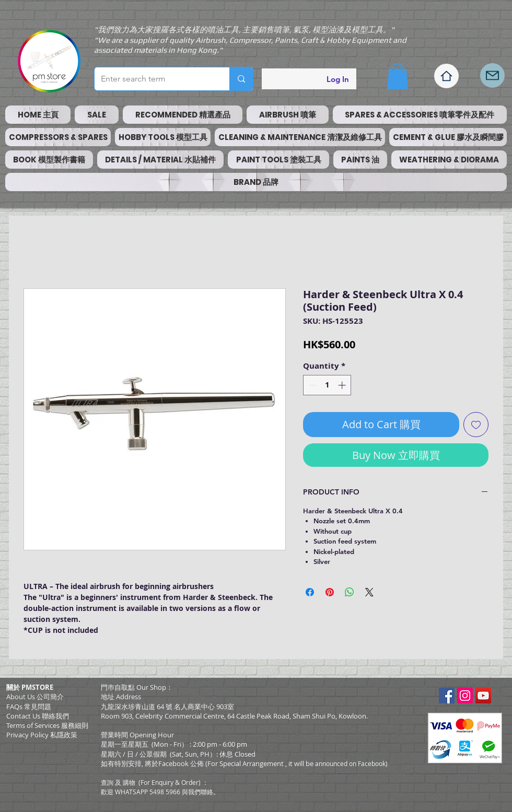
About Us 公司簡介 (35, 697)
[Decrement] (312, 385)
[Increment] (343, 385)
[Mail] (492, 75)
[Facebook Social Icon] (447, 696)
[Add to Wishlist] (476, 425)
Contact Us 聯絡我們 (38, 716)
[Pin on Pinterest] (330, 592)
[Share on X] (369, 592)
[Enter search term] (154, 79)
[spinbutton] (327, 385)
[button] (398, 76)
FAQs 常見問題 (29, 707)
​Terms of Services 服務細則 (47, 725)
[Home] (446, 76)
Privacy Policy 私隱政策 (42, 735)
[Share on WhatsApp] (350, 592)
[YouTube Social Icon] (483, 696)
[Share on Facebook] (310, 592)
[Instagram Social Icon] (465, 696)
